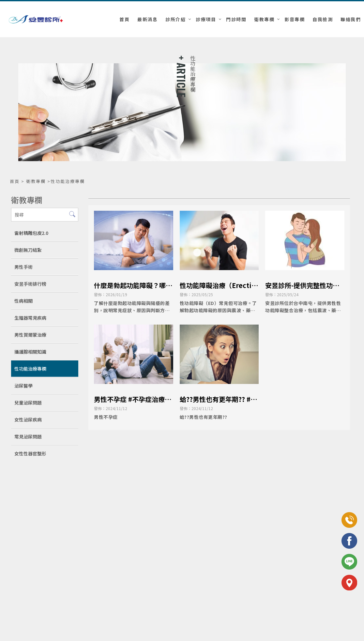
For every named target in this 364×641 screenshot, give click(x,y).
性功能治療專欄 (30, 369)
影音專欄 (295, 19)
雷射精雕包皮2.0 (31, 233)
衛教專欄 (264, 19)
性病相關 (23, 301)
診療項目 (206, 19)
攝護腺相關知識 (30, 352)
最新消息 (147, 19)
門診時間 (236, 19)
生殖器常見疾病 (30, 318)
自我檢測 (323, 19)
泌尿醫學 (23, 386)
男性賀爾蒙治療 (30, 335)
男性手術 (23, 267)
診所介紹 (175, 19)
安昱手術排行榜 (30, 284)
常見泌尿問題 (28, 436)
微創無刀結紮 (28, 250)
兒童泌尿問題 (28, 403)
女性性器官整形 (30, 453)
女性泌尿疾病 (28, 420)
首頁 (124, 19)
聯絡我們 (351, 19)
